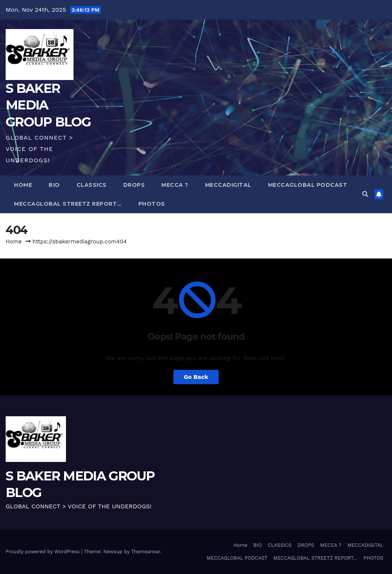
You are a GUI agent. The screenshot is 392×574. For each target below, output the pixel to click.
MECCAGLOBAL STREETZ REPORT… (68, 204)
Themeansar (146, 552)
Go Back (196, 377)
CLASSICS (92, 185)
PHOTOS (152, 204)
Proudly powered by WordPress (44, 552)
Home (23, 185)
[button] (365, 194)
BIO (54, 185)
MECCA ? (175, 185)
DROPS (134, 185)
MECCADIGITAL (228, 185)
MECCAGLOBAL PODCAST (308, 185)
